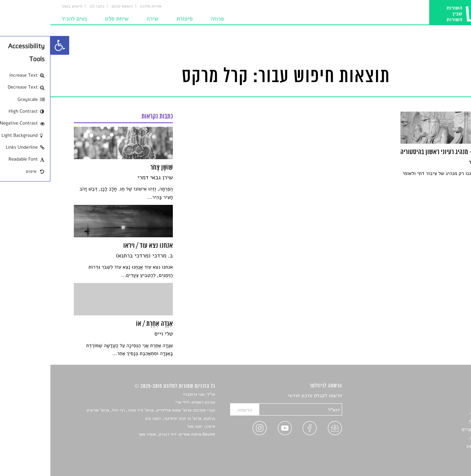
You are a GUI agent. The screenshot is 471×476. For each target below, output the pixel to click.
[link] (9, 45)
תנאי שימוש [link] (436, 455)
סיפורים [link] (439, 396)
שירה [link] (102, 19)
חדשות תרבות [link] (434, 413)
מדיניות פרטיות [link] (432, 446)
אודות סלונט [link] (100, 6)
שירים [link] (441, 404)
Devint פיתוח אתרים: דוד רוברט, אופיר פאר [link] (126, 435)
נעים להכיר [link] (24, 19)
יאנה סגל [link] (145, 427)
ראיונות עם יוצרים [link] (429, 429)
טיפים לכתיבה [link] (433, 438)
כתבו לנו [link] (47, 6)
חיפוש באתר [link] (21, 6)
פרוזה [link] (167, 19)
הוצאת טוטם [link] (72, 6)
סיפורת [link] (134, 19)
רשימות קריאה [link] (433, 421)
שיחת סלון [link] (66, 19)
